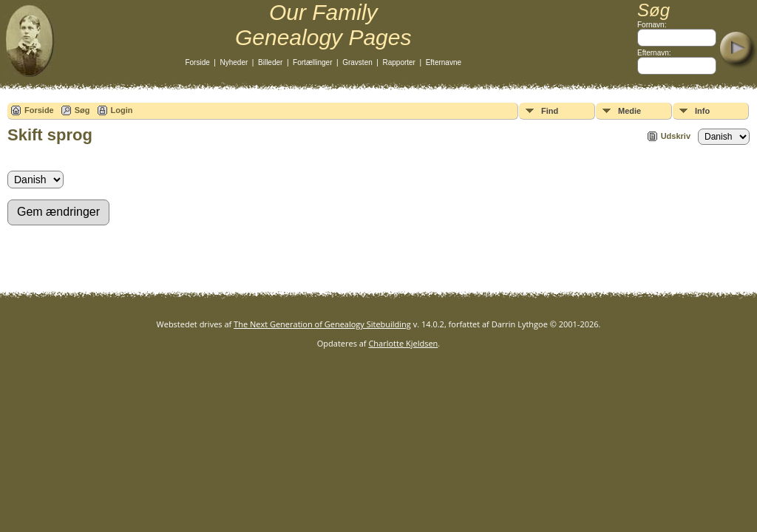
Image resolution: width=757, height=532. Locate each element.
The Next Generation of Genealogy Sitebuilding (322, 324)
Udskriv (676, 136)
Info (702, 111)
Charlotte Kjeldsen (403, 343)
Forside (197, 62)
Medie (629, 111)
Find (550, 111)
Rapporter (398, 62)
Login (122, 110)
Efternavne (444, 62)
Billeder (270, 62)
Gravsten (357, 62)
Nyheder (234, 62)
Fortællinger (312, 62)
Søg (82, 110)
